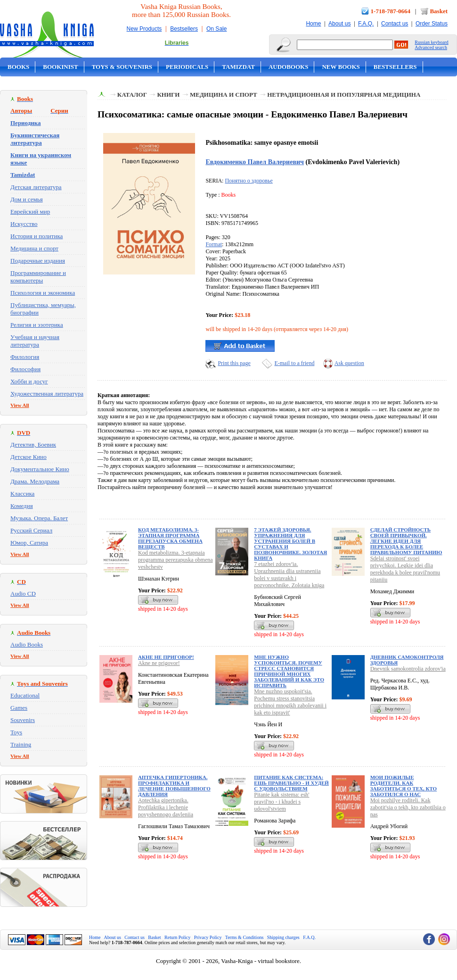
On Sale (216, 29)
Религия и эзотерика (37, 325)
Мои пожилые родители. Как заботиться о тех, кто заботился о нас (404, 786)
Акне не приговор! (166, 657)
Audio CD (23, 594)
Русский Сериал (31, 530)
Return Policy (177, 937)
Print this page (234, 363)
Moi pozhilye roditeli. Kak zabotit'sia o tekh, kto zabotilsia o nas (408, 807)
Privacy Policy (208, 937)
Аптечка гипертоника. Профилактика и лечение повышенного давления (174, 786)
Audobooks (289, 67)
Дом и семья (27, 199)
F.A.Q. (366, 24)
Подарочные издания (38, 261)
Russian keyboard (431, 42)
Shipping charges (283, 937)
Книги (168, 95)
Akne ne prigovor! (159, 663)
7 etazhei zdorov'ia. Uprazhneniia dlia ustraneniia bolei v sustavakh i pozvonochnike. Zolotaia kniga (289, 575)
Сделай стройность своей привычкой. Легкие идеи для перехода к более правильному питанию (406, 541)
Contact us (395, 24)
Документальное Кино (40, 469)
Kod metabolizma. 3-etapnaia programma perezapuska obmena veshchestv (175, 560)
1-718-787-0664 (391, 11)
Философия (25, 369)
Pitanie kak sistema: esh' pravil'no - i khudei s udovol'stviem (282, 802)
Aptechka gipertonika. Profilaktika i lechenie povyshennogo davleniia (166, 807)
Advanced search (431, 47)
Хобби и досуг (29, 381)
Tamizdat (238, 67)
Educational (25, 695)
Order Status (432, 24)
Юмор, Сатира (29, 543)
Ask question (349, 363)
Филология (25, 357)
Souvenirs (23, 720)
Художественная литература (47, 394)
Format (214, 244)
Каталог (132, 95)
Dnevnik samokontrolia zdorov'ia (408, 669)
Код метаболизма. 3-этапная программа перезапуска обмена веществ (170, 538)
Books (18, 67)
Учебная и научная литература (35, 341)
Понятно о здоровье (249, 181)
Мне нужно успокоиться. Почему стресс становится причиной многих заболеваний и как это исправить (289, 671)
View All (20, 405)
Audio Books (27, 644)
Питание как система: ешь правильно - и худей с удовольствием (291, 783)
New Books (341, 67)
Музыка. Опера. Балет (39, 518)
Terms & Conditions (245, 937)
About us (339, 24)
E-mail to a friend (294, 363)
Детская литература (36, 187)
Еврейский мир (30, 212)
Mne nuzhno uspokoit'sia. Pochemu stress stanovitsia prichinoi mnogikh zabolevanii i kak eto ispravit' (290, 702)
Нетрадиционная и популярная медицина (344, 95)
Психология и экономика (43, 293)
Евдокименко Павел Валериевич (255, 162)
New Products (144, 29)
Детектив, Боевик (33, 444)
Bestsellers (184, 29)
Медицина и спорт (34, 248)
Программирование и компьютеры (38, 277)
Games (19, 708)
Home (313, 24)
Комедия (22, 506)
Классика (22, 494)
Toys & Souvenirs (122, 67)
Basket (439, 11)
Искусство (24, 224)
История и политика (37, 236)
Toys (16, 732)
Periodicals (187, 67)
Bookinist (60, 67)
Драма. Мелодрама (35, 481)
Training (21, 744)
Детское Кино (29, 457)
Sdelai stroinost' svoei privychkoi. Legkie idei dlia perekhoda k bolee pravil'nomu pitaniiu (405, 569)
